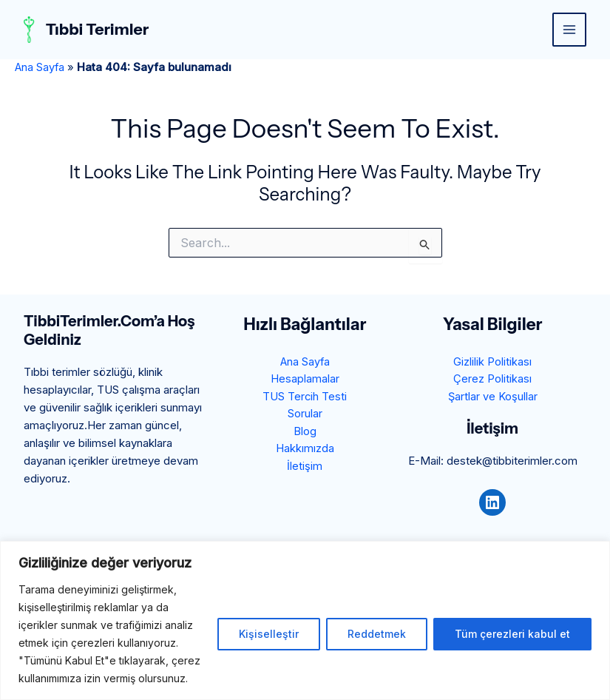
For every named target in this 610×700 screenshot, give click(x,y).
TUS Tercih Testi (305, 397)
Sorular (305, 415)
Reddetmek (377, 634)
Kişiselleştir (269, 634)
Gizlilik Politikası (492, 361)
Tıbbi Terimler (99, 29)
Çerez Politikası (492, 379)
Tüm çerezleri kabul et (512, 634)
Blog (305, 433)
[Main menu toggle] (570, 30)
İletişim (305, 468)
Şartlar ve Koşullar (492, 397)
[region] (305, 620)
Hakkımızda (305, 450)
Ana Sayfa (40, 67)
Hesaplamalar (305, 379)
